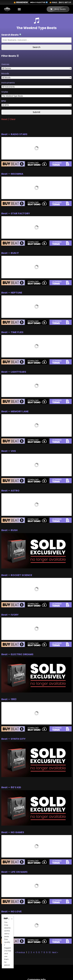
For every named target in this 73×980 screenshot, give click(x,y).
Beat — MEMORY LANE (15, 411)
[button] (19, 9)
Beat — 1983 (9, 699)
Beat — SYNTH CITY (13, 739)
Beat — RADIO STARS (14, 134)
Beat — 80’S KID (11, 787)
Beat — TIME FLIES (12, 332)
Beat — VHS (9, 451)
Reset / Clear (8, 119)
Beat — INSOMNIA (12, 174)
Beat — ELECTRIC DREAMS (17, 654)
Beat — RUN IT (10, 253)
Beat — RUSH (9, 530)
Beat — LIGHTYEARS (14, 372)
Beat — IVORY (10, 615)
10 (50, 952)
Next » (55, 952)
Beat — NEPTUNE (12, 293)
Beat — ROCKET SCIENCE (17, 575)
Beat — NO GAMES (13, 832)
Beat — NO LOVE (11, 911)
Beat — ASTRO (10, 491)
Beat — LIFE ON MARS (14, 872)
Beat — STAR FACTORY (16, 213)
